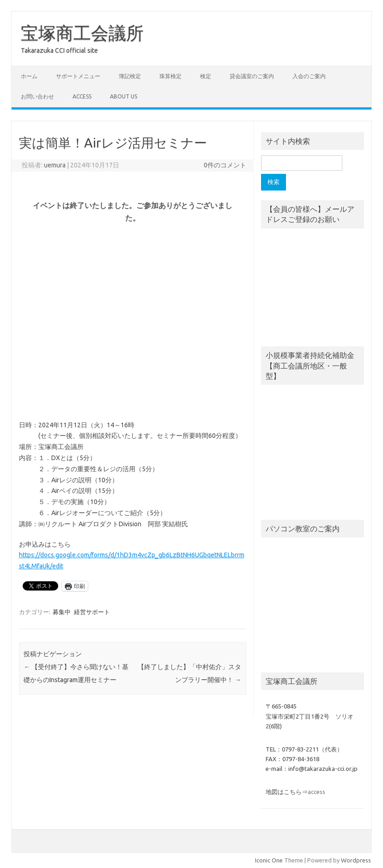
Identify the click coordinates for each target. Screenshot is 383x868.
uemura (55, 165)
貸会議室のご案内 (252, 76)
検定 (206, 76)
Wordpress (356, 860)
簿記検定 (130, 76)
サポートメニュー (78, 76)
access (82, 96)
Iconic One (269, 860)
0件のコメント (225, 165)
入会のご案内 (309, 76)
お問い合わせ (37, 96)
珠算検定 (170, 76)
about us (124, 96)
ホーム (29, 76)
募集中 (62, 612)
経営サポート (92, 612)
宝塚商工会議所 (82, 33)
